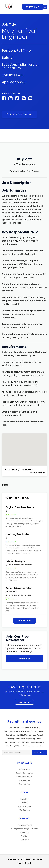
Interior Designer (16, 561)
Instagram (24, 840)
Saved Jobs (25, 784)
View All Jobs (24, 621)
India (22, 65)
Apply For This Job (19, 114)
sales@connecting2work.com (24, 829)
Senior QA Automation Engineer (19, 590)
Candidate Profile (24, 777)
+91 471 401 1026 (24, 825)
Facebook (24, 832)
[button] (25, 447)
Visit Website (33, 171)
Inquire (24, 803)
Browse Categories (24, 773)
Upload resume (24, 806)
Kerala (33, 65)
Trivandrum (11, 68)
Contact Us (24, 702)
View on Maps (38, 473)
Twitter (24, 836)
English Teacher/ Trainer (21, 507)
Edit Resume (24, 780)
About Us (24, 799)
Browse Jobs (24, 769)
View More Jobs (17, 171)
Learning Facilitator (18, 534)
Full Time (24, 51)
